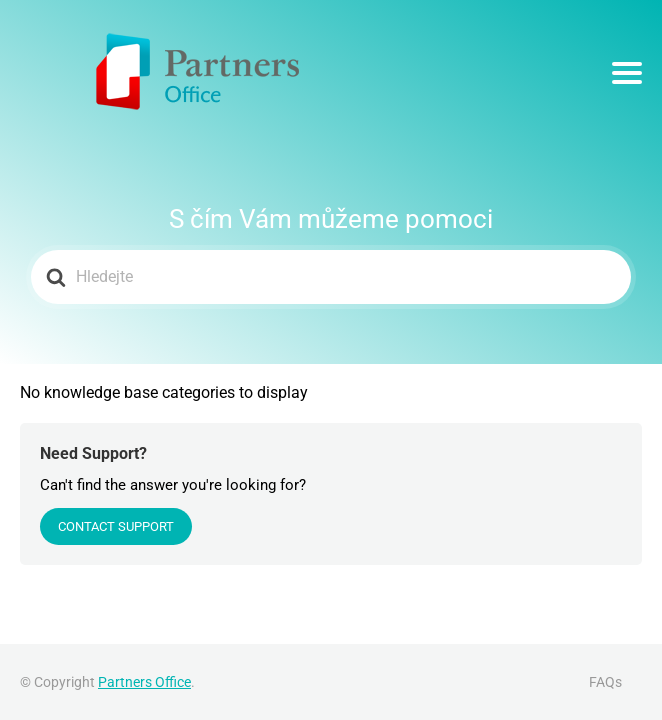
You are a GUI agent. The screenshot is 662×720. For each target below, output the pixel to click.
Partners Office (144, 682)
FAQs (605, 682)
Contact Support (116, 526)
